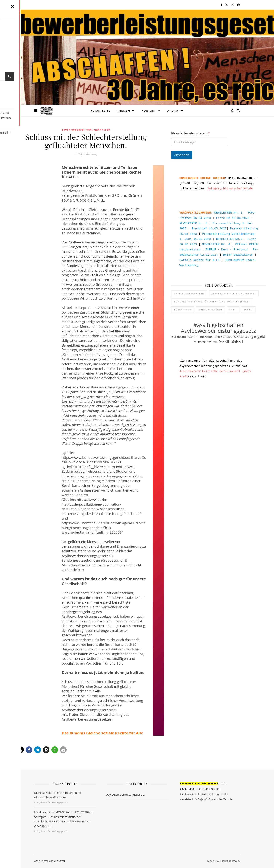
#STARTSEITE (100, 111)
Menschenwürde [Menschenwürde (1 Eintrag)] (211, 304)
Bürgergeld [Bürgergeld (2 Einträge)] (183, 304)
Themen (123, 111)
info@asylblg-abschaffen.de (230, 187)
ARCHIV (173, 111)
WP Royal (59, 861)
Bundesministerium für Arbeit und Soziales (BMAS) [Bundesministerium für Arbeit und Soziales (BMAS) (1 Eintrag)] (212, 296)
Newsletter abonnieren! (191, 133)
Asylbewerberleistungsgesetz (86, 130)
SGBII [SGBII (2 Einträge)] (233, 304)
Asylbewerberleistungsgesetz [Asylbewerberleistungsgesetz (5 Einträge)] (234, 288)
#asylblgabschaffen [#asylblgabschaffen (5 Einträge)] (189, 288)
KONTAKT (149, 111)
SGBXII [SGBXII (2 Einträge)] (248, 304)
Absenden (182, 155)
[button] (12, 750)
